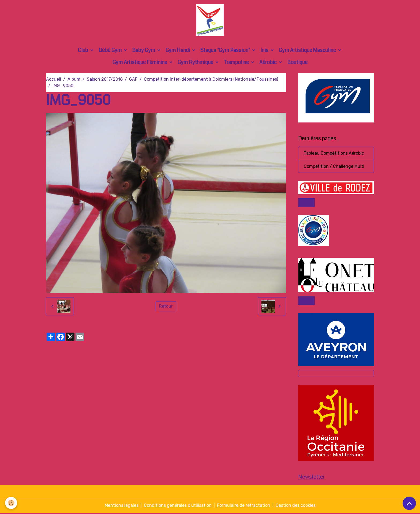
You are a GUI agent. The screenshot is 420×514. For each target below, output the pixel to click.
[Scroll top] (409, 503)
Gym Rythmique (196, 63)
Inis (265, 51)
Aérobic (269, 63)
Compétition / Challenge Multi (334, 167)
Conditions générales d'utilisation (178, 506)
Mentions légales (122, 506)
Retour (166, 307)
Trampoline (237, 63)
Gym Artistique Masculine (308, 51)
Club (84, 51)
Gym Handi (178, 51)
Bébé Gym (111, 51)
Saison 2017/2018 (105, 80)
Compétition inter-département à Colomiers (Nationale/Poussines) (211, 80)
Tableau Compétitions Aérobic (334, 154)
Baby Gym (144, 51)
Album (74, 80)
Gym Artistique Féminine (140, 63)
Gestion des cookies (296, 506)
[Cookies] (11, 503)
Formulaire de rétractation (244, 506)
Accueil (54, 80)
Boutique (297, 63)
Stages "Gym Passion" (226, 51)
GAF (133, 80)
